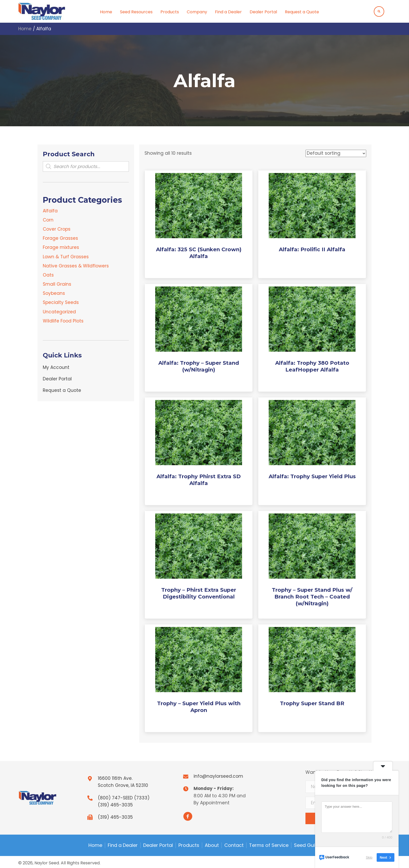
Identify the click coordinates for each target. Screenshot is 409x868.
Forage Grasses (60, 238)
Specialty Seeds (61, 302)
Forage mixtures (61, 247)
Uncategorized (59, 312)
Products (189, 845)
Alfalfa (50, 211)
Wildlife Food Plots (63, 321)
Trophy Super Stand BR (312, 703)
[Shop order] (336, 153)
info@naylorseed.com (218, 776)
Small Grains (57, 284)
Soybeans (54, 293)
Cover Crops (57, 229)
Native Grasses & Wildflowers (76, 266)
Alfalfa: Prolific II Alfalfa (312, 249)
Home (25, 29)
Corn (48, 220)
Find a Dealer (123, 845)
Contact (234, 845)
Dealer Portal (57, 379)
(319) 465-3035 (115, 805)
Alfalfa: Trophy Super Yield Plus (312, 476)
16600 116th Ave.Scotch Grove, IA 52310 (123, 782)
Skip (369, 857)
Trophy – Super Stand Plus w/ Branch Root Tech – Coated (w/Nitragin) (312, 597)
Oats (48, 275)
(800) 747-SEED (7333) (124, 798)
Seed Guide (307, 845)
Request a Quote (62, 390)
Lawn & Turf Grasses (66, 257)
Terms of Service (269, 845)
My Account (56, 367)
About (212, 845)
